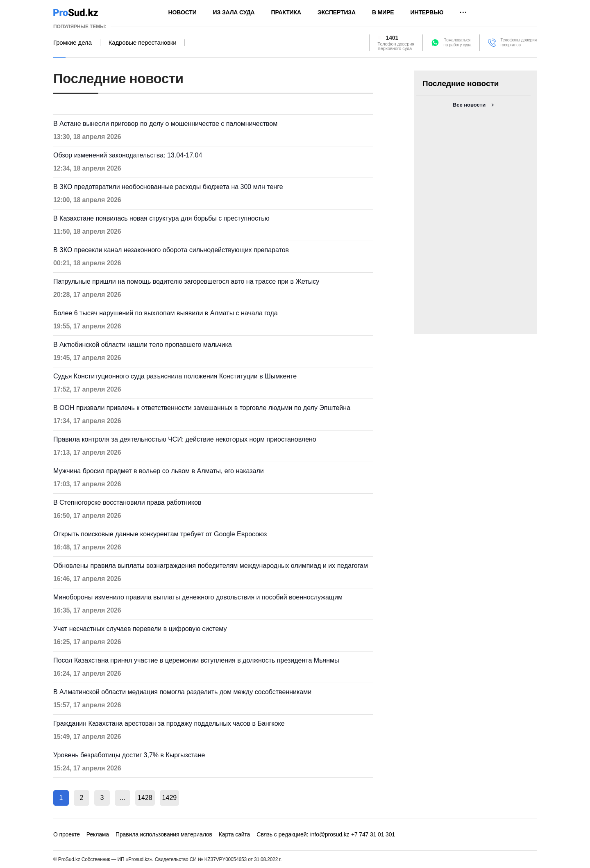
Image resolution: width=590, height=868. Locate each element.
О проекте (67, 834)
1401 (392, 38)
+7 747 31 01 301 (373, 834)
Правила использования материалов (164, 834)
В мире (383, 12)
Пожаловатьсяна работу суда (457, 42)
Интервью (427, 12)
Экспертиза (337, 12)
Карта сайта (234, 834)
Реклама (98, 834)
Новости (183, 12)
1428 (145, 798)
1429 (170, 798)
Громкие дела (73, 43)
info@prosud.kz (330, 834)
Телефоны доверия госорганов (519, 42)
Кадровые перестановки (143, 43)
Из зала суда (234, 12)
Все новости (469, 105)
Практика (286, 12)
